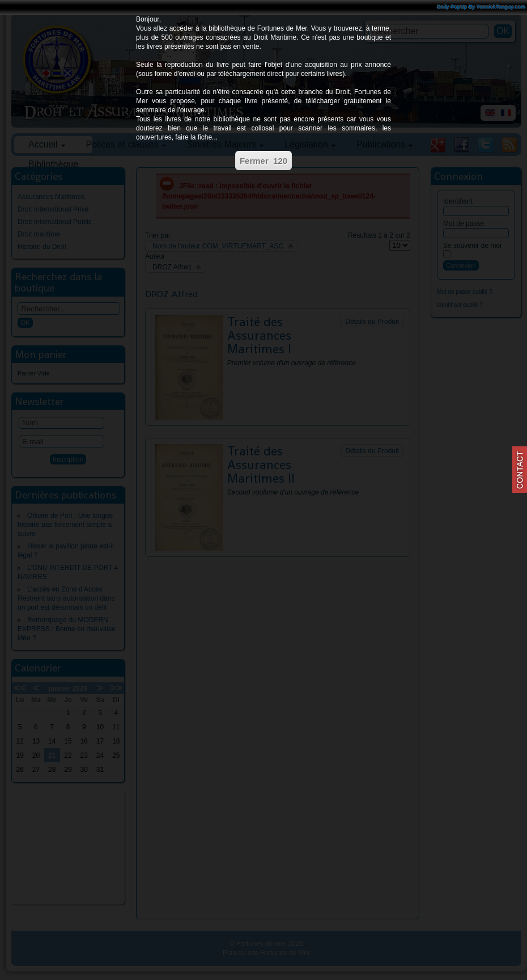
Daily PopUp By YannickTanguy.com (481, 7)
